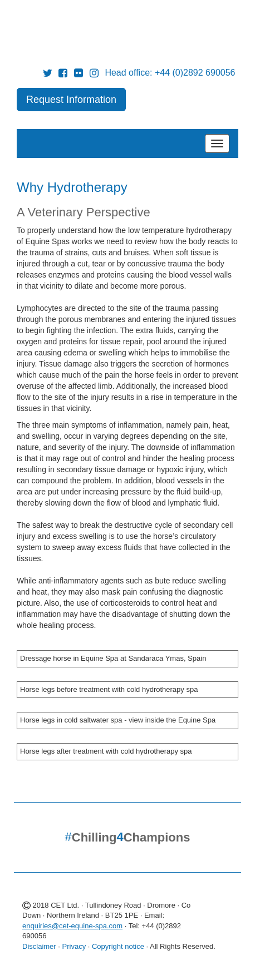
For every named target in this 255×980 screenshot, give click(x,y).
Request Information (71, 100)
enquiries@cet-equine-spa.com (72, 926)
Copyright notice (118, 946)
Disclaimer (39, 946)
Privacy (74, 946)
